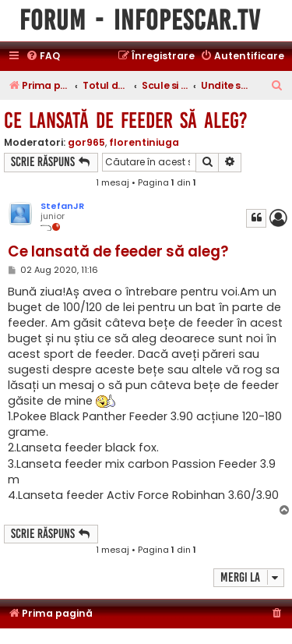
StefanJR (62, 206)
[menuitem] (43, 57)
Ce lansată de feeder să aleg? (126, 120)
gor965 (86, 142)
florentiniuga (144, 142)
